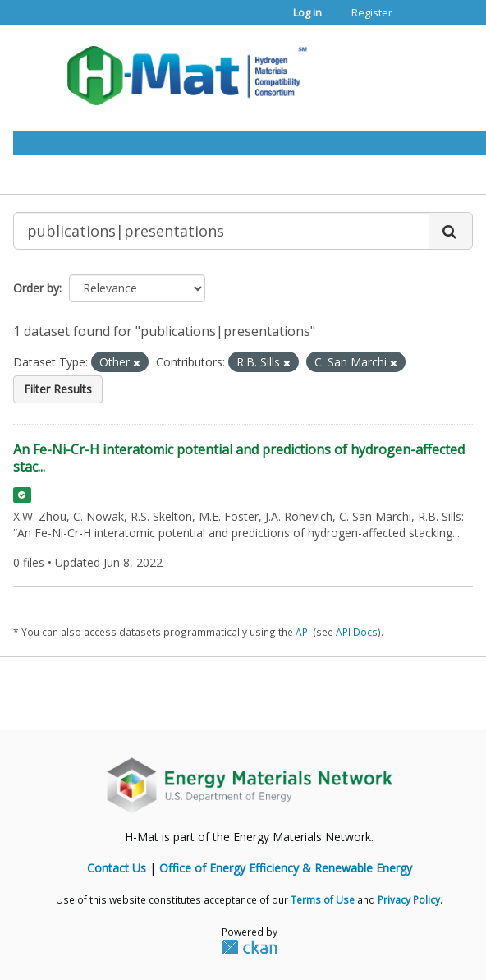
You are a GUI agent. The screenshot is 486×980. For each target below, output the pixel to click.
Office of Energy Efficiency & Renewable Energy (286, 868)
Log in (307, 12)
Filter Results (58, 389)
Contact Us (117, 868)
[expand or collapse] (427, 71)
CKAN (250, 946)
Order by (36, 288)
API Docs (357, 632)
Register (372, 12)
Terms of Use (323, 899)
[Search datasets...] (221, 231)
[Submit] (451, 231)
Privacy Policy (409, 899)
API (303, 632)
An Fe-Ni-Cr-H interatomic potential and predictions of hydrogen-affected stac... (239, 458)
